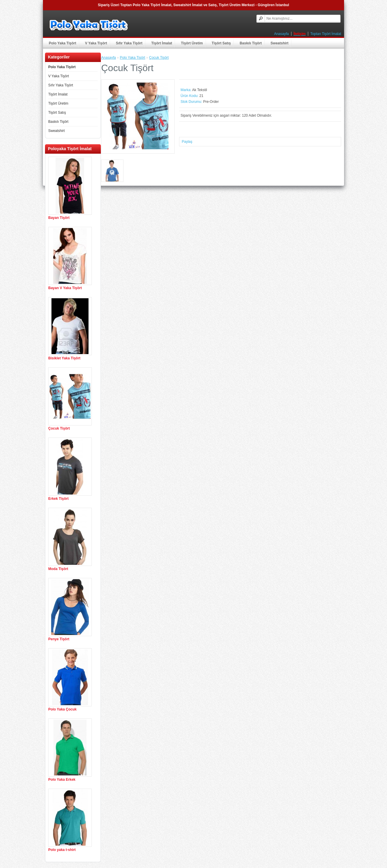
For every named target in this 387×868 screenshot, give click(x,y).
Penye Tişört (59, 639)
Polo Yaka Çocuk (62, 709)
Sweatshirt (280, 43)
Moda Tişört (58, 569)
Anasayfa (281, 34)
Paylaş (187, 142)
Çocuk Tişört (59, 428)
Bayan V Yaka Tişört (65, 288)
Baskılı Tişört (251, 43)
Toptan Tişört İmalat (326, 34)
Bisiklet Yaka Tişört (64, 358)
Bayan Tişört (59, 218)
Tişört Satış (221, 43)
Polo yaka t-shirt (62, 850)
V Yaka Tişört (96, 43)
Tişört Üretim (192, 43)
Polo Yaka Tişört (62, 43)
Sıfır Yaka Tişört (129, 43)
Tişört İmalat (162, 43)
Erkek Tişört (58, 499)
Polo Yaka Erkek (62, 780)
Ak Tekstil (199, 90)
